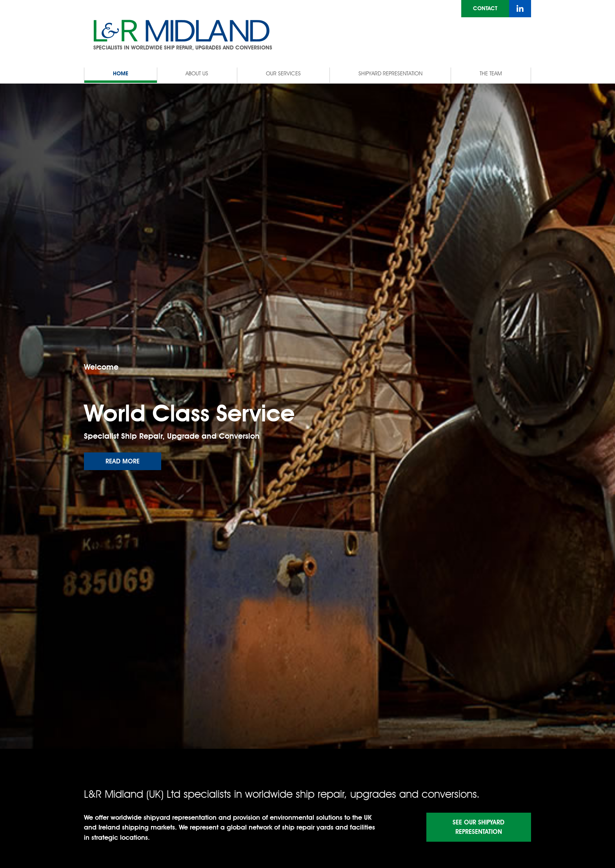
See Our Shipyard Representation (479, 827)
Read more (123, 461)
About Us (197, 74)
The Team (491, 74)
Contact (485, 8)
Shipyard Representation (390, 74)
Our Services (283, 74)
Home (121, 74)
